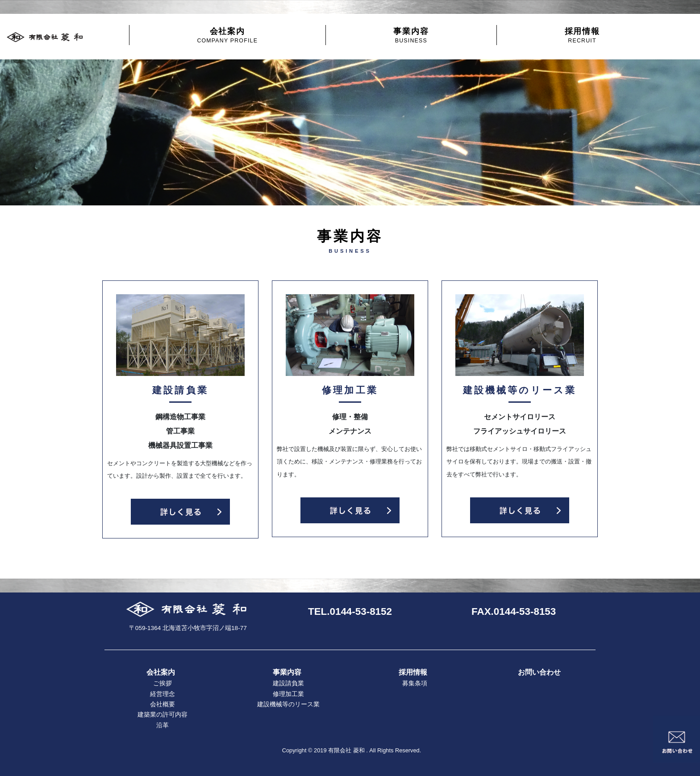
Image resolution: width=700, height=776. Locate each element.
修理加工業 (288, 694)
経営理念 (162, 694)
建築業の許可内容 (162, 715)
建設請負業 (288, 683)
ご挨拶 (162, 683)
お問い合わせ (539, 672)
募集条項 (415, 683)
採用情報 (582, 35)
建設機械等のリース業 (288, 704)
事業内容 (411, 35)
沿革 (162, 725)
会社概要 (162, 704)
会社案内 (227, 35)
